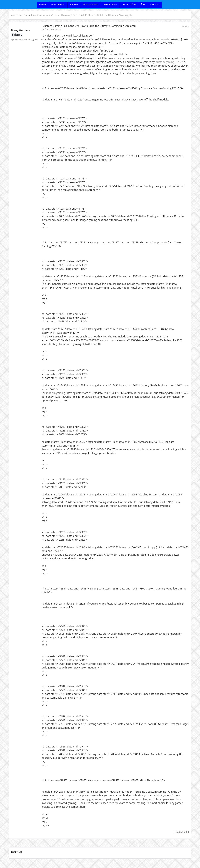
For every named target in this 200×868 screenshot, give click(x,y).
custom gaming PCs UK (170, 62)
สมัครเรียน (154, 5)
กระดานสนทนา (20, 15)
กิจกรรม (74, 5)
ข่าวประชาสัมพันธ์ (91, 5)
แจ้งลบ (185, 26)
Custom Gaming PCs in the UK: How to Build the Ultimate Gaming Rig (92, 15)
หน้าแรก (43, 5)
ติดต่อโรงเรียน (129, 5)
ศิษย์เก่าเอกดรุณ (40, 15)
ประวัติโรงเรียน (58, 5)
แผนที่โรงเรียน (110, 5)
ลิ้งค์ (143, 5)
